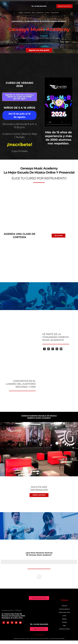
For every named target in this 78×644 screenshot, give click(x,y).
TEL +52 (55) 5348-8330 (39, 6)
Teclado (64, 626)
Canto (64, 619)
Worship (64, 609)
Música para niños (64, 616)
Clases (21, 13)
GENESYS (62, 642)
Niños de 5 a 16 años (19, 110)
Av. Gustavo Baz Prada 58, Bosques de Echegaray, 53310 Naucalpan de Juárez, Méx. (13, 619)
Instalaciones (40, 13)
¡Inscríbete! (19, 148)
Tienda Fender (55, 13)
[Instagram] (53, 352)
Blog (33, 13)
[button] (58, 104)
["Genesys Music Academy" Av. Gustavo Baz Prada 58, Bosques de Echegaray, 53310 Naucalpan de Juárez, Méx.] (39, 615)
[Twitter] (49, 352)
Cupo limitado (19, 154)
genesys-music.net (39, 157)
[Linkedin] (57, 352)
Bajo (64, 629)
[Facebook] (44, 352)
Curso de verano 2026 (20, 85)
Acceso (47, 13)
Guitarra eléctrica (64, 612)
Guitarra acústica (64, 632)
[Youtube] (61, 352)
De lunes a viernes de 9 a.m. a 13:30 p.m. (20, 129)
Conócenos (27, 13)
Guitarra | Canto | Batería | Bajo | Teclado (19, 139)
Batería (64, 622)
